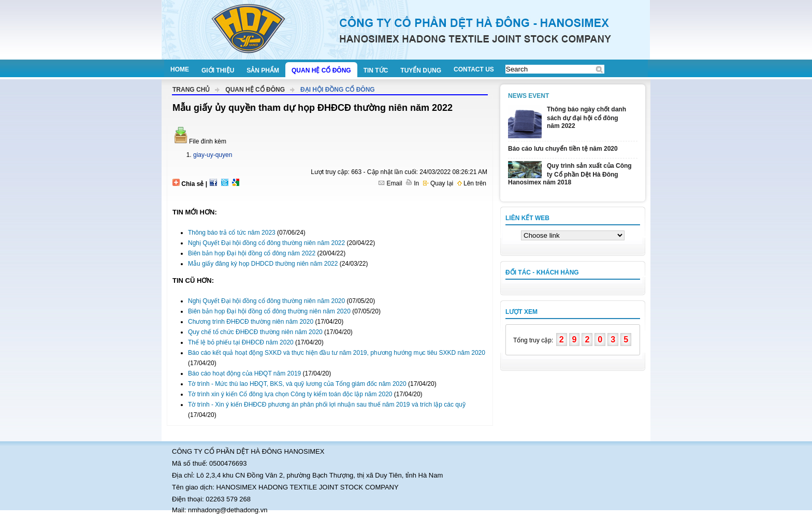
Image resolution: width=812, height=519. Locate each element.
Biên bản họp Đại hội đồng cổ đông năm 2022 (252, 253)
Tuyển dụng (421, 70)
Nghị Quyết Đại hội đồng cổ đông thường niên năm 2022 (266, 243)
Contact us (474, 69)
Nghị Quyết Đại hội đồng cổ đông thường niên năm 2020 (266, 301)
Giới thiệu (218, 70)
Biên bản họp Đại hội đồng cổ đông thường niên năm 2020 (269, 311)
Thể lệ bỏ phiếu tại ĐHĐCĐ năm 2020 (241, 342)
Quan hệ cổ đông (321, 70)
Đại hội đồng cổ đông (338, 90)
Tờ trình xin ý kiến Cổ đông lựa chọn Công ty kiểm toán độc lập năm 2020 (290, 394)
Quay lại (438, 183)
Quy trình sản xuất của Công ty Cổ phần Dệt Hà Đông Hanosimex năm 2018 (570, 174)
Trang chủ (191, 90)
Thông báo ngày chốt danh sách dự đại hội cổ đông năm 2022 (586, 118)
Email (390, 183)
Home (180, 69)
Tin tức (376, 70)
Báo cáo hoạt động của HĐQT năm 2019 (244, 373)
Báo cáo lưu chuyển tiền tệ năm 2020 (563, 149)
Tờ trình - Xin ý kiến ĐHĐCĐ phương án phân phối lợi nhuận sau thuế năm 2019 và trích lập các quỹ (327, 405)
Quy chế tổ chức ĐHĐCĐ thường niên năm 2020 (255, 332)
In (412, 183)
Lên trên (472, 183)
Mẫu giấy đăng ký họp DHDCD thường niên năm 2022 (263, 264)
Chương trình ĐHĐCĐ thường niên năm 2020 (251, 322)
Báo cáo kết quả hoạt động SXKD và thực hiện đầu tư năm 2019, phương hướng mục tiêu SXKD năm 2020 (337, 353)
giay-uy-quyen (213, 155)
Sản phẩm (263, 70)
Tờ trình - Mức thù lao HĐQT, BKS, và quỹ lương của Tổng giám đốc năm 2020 (297, 384)
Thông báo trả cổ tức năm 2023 (232, 233)
